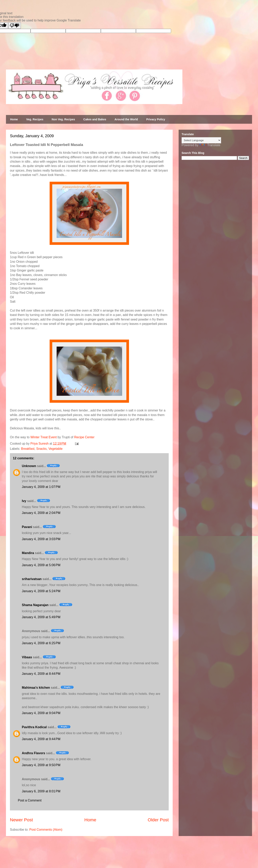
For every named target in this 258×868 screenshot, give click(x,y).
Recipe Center (84, 437)
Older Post (158, 820)
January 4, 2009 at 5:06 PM (41, 565)
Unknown (29, 466)
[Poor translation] (14, 26)
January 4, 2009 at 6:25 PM (41, 643)
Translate (210, 145)
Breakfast (28, 449)
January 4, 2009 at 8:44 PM (41, 674)
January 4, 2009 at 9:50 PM (41, 765)
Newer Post (21, 820)
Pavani (27, 527)
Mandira (28, 553)
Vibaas (27, 657)
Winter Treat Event (44, 437)
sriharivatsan (32, 579)
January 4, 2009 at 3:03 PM (41, 539)
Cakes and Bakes (95, 119)
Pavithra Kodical (34, 727)
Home (14, 119)
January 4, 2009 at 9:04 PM (41, 713)
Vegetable (55, 449)
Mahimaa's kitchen (36, 688)
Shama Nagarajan (35, 605)
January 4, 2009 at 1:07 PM (41, 487)
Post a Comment (30, 800)
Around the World (126, 119)
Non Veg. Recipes (63, 119)
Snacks (41, 449)
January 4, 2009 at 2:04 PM (41, 513)
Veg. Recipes (35, 119)
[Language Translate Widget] (201, 140)
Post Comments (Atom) (46, 830)
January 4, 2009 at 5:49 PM (41, 617)
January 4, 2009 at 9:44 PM (41, 739)
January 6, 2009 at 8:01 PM (41, 791)
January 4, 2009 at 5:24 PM (41, 591)
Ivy (24, 501)
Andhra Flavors (33, 753)
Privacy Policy (156, 119)
